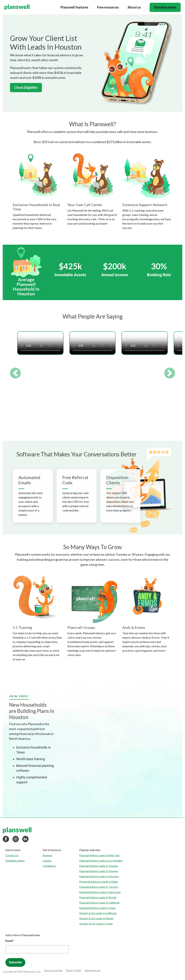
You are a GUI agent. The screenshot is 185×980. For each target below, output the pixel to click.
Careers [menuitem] (47, 861)
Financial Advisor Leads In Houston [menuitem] (99, 876)
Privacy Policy (74, 970)
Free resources (108, 7)
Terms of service (53, 970)
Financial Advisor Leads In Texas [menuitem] (97, 908)
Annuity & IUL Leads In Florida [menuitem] (96, 918)
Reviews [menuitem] (47, 855)
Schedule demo (165, 7)
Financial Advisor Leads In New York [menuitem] (99, 855)
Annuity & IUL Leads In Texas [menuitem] (96, 924)
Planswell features (74, 7)
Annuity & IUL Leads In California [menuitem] (98, 913)
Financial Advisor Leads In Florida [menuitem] (98, 897)
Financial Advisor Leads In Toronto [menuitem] (99, 887)
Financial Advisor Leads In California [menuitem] (99, 903)
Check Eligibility (26, 87)
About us (134, 7)
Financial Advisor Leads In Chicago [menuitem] (99, 866)
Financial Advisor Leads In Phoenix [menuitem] (99, 871)
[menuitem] (15, 850)
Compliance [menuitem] (49, 866)
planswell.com (93, 970)
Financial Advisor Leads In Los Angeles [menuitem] (101, 861)
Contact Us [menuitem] (12, 855)
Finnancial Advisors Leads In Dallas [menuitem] (99, 882)
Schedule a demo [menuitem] (15, 861)
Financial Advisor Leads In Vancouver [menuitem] (100, 892)
